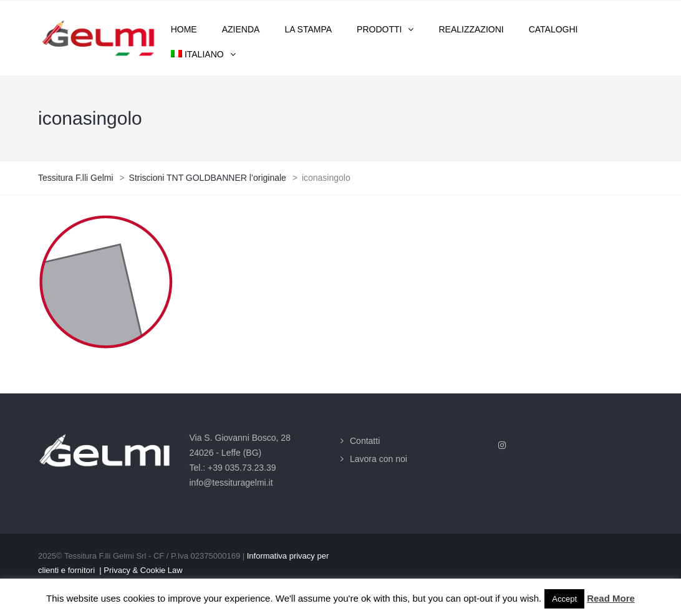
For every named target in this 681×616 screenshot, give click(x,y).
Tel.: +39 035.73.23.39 (233, 468)
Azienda (241, 29)
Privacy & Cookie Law (143, 570)
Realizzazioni (471, 29)
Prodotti (379, 29)
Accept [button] (564, 599)
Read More (611, 598)
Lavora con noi (379, 459)
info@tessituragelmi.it (231, 483)
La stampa (308, 29)
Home (184, 29)
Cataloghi (553, 29)
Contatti (365, 441)
